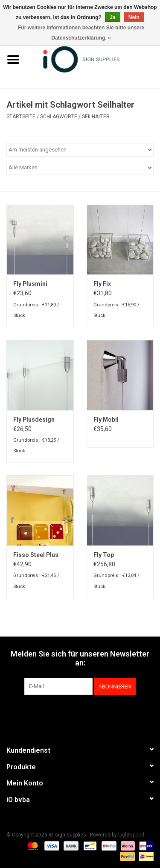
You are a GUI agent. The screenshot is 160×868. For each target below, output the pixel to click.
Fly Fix (102, 284)
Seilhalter (96, 117)
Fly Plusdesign (34, 420)
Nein (134, 17)
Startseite (21, 117)
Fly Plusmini (30, 284)
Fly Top (104, 555)
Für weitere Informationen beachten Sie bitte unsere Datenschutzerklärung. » (81, 33)
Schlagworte (59, 117)
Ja (112, 17)
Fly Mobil (106, 420)
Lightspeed (131, 835)
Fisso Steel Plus (36, 555)
